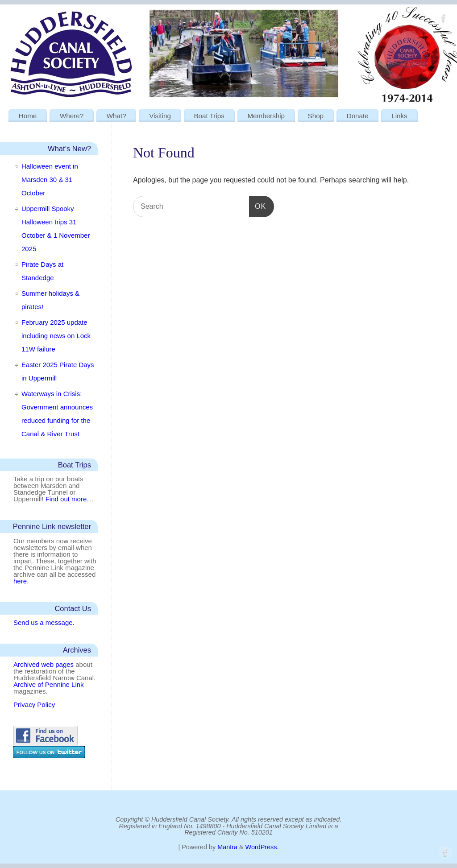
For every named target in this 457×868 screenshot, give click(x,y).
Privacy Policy (34, 705)
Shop (316, 116)
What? (116, 116)
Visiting (160, 116)
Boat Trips (209, 116)
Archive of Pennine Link (49, 684)
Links (399, 116)
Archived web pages (44, 664)
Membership (266, 116)
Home (28, 116)
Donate (358, 116)
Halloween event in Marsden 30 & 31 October (50, 180)
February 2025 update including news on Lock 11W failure (56, 336)
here (20, 581)
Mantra (227, 847)
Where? (72, 116)
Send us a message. (44, 622)
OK (258, 206)
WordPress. (262, 847)
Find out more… (70, 499)
